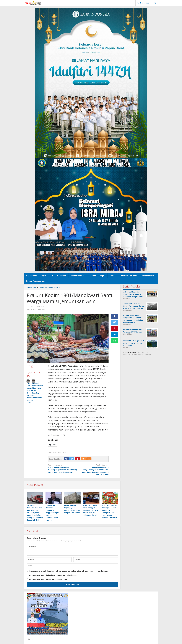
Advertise (126, 354)
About (144, 352)
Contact (148, 354)
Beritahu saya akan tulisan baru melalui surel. (48, 580)
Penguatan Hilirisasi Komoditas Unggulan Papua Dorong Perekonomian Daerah (52, 513)
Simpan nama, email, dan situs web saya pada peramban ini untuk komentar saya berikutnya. (68, 571)
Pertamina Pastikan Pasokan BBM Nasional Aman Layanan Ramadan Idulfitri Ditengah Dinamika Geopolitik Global (35, 513)
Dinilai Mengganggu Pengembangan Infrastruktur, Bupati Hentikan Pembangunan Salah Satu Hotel (94, 470)
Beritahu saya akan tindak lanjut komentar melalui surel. (53, 576)
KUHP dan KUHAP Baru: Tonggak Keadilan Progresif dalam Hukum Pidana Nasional (91, 511)
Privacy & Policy (138, 354)
